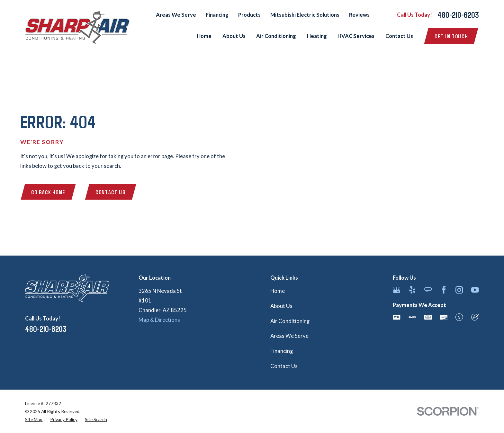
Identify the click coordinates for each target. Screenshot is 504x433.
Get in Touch (451, 36)
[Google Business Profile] (396, 290)
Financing (217, 15)
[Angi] (428, 290)
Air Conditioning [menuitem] (276, 36)
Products (249, 15)
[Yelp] (412, 290)
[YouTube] (475, 290)
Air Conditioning (290, 321)
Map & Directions (159, 320)
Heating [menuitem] (317, 36)
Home (278, 291)
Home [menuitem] (204, 36)
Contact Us (111, 192)
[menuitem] (34, 419)
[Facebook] (444, 290)
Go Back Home (48, 192)
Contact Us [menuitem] (399, 36)
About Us (281, 306)
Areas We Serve (176, 15)
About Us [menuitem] (234, 36)
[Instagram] (459, 290)
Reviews (359, 15)
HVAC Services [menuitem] (356, 36)
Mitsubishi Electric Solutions (305, 15)
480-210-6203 (458, 15)
